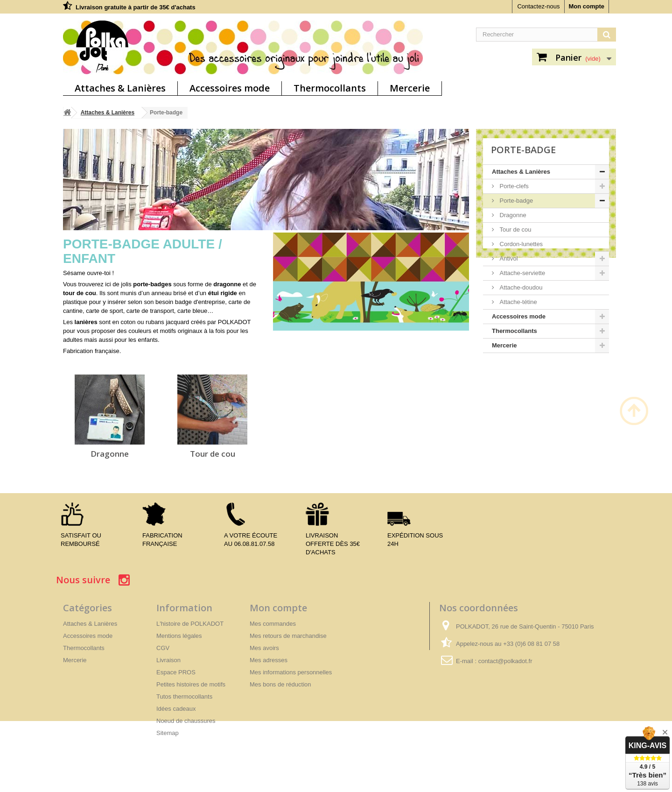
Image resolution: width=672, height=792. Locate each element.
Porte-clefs (513, 186)
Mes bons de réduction (280, 684)
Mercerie (410, 88)
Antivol (508, 258)
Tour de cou (213, 454)
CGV (163, 648)
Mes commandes (273, 624)
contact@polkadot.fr (505, 661)
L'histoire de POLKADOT (190, 624)
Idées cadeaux (176, 709)
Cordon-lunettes (520, 244)
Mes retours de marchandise (288, 636)
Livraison (168, 660)
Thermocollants (330, 88)
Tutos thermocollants (184, 697)
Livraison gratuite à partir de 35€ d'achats (136, 7)
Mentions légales (179, 636)
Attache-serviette (521, 273)
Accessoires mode (230, 88)
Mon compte (586, 6)
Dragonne (110, 454)
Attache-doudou (520, 287)
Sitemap (168, 733)
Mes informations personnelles (291, 672)
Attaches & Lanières (120, 88)
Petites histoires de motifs (191, 684)
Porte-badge (515, 201)
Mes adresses (269, 660)
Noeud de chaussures (186, 721)
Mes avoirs (264, 648)
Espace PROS (176, 672)
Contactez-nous (538, 6)
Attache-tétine (518, 302)
